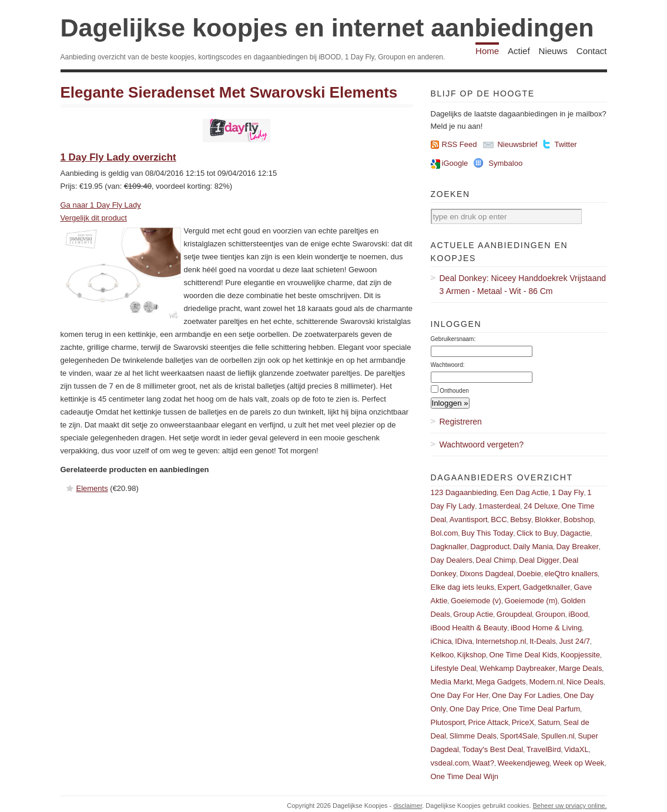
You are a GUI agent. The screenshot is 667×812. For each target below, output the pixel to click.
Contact (592, 51)
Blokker (547, 519)
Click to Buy (537, 533)
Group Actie (473, 614)
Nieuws (553, 51)
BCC (499, 519)
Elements (92, 488)
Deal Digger (539, 560)
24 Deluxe (541, 506)
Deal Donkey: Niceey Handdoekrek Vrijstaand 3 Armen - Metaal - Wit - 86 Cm (523, 285)
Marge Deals (581, 668)
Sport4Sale (519, 736)
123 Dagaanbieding (464, 492)
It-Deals (543, 641)
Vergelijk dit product (94, 218)
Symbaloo (505, 163)
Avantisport (469, 519)
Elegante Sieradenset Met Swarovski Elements (229, 92)
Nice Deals (585, 682)
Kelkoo (443, 655)
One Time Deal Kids (524, 655)
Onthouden (454, 391)
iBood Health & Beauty (469, 628)
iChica (441, 641)
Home (487, 51)
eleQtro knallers (571, 574)
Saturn (549, 722)
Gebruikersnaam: (453, 339)
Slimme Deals (473, 736)
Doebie (529, 574)
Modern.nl (546, 682)
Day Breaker (577, 547)
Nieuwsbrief (517, 144)
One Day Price (475, 709)
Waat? (483, 763)
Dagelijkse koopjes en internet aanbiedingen (327, 28)
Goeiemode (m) (531, 601)
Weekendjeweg (523, 763)
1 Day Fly (568, 492)
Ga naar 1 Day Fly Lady (101, 205)
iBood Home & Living (546, 628)
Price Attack (489, 722)
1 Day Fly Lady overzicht (118, 157)
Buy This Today (487, 533)
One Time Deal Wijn (465, 776)
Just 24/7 (574, 641)
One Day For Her (460, 695)
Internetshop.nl (501, 641)
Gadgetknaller (547, 587)
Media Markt (452, 682)
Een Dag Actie (524, 492)
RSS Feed (460, 144)
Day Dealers (452, 560)
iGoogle (455, 163)
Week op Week (579, 763)
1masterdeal (500, 506)
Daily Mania (533, 547)
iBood (578, 614)
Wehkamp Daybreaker (517, 668)
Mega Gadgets (501, 682)
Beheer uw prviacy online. (570, 806)
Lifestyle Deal (454, 668)
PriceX (523, 722)
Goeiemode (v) (476, 601)
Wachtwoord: (448, 365)
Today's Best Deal (493, 749)
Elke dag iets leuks (462, 587)
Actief (519, 51)
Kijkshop (472, 655)
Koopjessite (580, 655)
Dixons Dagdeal (487, 574)
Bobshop (579, 519)
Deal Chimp (496, 560)
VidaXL (576, 749)
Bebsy (521, 519)
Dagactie (575, 533)
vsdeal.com (450, 763)
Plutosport (448, 722)
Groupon (550, 614)
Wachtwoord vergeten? (482, 445)
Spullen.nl (557, 736)
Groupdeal (515, 614)
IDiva (464, 641)
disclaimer (408, 806)
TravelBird (544, 749)
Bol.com (445, 533)
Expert (508, 587)
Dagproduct (490, 547)
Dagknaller (449, 547)
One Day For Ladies (526, 695)
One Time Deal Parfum (541, 709)
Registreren (461, 422)
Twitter (565, 144)
